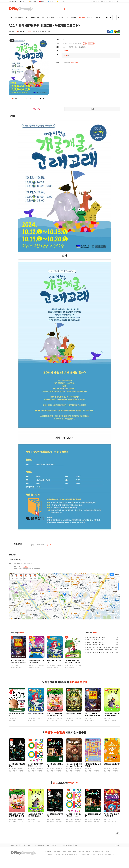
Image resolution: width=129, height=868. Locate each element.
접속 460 (117, 1)
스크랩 (29, 98)
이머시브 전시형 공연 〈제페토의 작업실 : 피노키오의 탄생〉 (74, 766)
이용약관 (30, 845)
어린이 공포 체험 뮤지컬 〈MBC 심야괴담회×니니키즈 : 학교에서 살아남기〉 (18, 663)
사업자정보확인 (49, 854)
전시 (67, 18)
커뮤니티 (90, 18)
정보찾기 (109, 1)
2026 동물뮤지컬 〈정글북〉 (73, 714)
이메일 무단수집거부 (52, 845)
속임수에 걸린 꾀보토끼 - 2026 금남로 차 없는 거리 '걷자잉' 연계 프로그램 (72, 663)
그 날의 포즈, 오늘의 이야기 (112, 764)
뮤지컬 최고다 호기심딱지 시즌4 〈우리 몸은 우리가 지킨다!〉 (54, 716)
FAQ (76, 845)
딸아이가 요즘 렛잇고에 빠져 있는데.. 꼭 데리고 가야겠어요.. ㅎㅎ (103, 647)
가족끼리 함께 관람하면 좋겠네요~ (95, 642)
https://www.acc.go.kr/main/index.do (27, 569)
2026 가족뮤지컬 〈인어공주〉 (36, 714)
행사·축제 (73, 18)
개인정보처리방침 (40, 845)
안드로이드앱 (12, 1)
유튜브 (42, 1)
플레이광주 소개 (14, 845)
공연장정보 (91, 44)
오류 (42, 98)
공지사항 (23, 845)
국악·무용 (60, 18)
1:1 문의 (117, 845)
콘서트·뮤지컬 (35, 18)
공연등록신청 (19, 18)
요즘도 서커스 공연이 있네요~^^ (94, 640)
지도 (85, 44)
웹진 (27, 18)
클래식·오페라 (51, 18)
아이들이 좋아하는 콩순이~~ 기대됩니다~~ (97, 637)
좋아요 (20, 31)
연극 (43, 18)
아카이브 (97, 18)
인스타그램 (32, 1)
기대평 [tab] (92, 109)
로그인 (93, 1)
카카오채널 (60, 1)
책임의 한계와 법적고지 (66, 845)
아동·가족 (82, 18)
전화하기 (74, 63)
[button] (118, 833)
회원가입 (101, 1)
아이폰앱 (23, 1)
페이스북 (51, 1)
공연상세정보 (37, 109)
